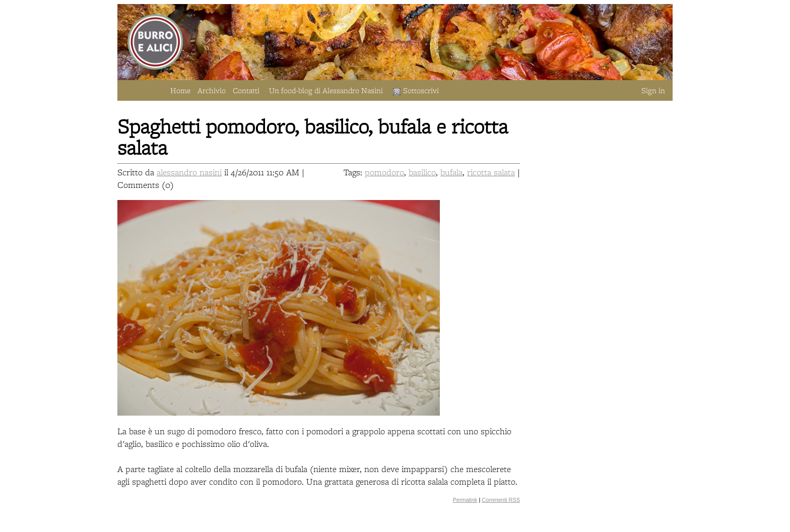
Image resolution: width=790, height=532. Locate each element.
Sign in (653, 90)
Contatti (246, 90)
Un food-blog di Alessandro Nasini (326, 90)
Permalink (465, 500)
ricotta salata (491, 172)
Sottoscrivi (416, 90)
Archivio (212, 90)
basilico (422, 172)
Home (180, 90)
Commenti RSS (501, 500)
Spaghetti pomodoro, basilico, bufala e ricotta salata (313, 137)
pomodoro (384, 172)
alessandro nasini (189, 172)
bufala (451, 172)
